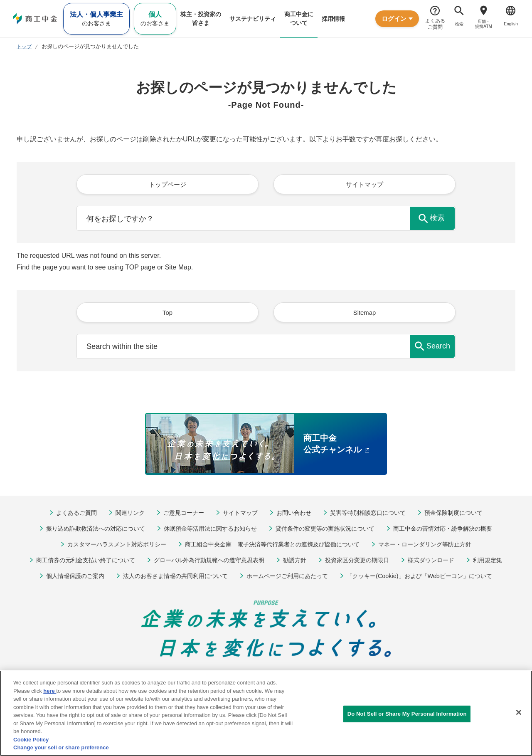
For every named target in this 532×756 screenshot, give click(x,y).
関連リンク (123, 515)
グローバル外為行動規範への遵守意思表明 (207, 562)
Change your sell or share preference (61, 747)
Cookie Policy (31, 740)
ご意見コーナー (179, 515)
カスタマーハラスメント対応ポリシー (107, 546)
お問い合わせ (294, 515)
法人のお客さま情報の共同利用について (170, 578)
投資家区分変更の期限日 (363, 562)
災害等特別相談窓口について (372, 515)
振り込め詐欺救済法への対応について (85, 530)
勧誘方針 (297, 562)
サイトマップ (238, 515)
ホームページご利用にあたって (288, 578)
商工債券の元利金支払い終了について (76, 562)
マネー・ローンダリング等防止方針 (434, 546)
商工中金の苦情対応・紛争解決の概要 (453, 530)
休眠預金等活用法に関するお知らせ (207, 530)
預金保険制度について (463, 515)
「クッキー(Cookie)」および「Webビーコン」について (428, 578)
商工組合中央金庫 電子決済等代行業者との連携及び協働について (272, 546)
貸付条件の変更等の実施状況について (329, 530)
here (50, 691)
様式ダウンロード (441, 562)
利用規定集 (500, 562)
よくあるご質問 (67, 515)
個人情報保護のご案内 (64, 578)
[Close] (519, 712)
